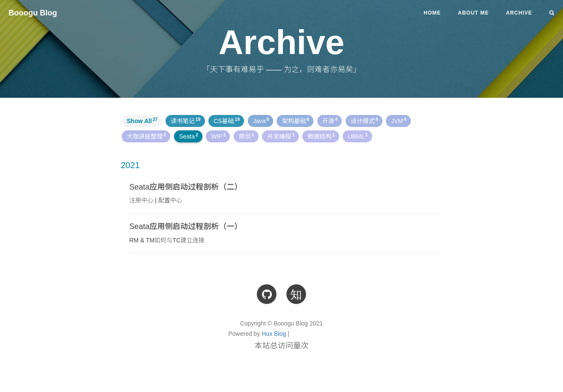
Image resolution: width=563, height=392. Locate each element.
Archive (519, 13)
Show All (142, 121)
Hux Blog (274, 334)
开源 (330, 121)
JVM (399, 121)
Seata (189, 136)
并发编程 (281, 136)
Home (432, 13)
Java (261, 121)
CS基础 (227, 121)
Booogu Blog (33, 13)
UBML (358, 136)
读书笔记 (186, 121)
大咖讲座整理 (147, 136)
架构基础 (295, 121)
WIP (218, 136)
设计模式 (364, 121)
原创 (247, 136)
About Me (473, 13)
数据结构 (321, 136)
